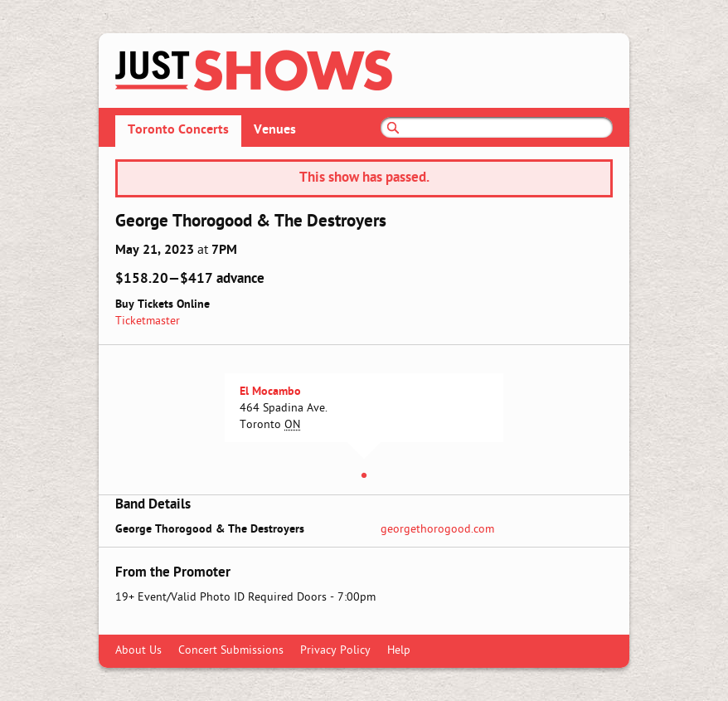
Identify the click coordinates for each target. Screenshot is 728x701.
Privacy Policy (335, 651)
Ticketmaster (148, 321)
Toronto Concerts (178, 130)
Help (399, 651)
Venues (275, 130)
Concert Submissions (231, 651)
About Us (138, 651)
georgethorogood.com (437, 530)
